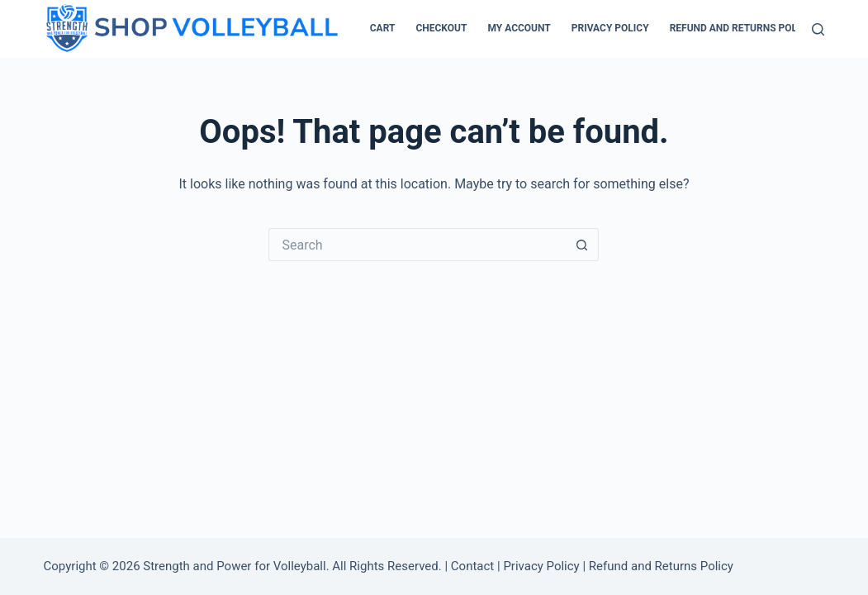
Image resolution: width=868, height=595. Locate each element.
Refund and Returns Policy (741, 28)
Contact (472, 566)
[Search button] (582, 245)
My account (519, 28)
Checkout (441, 28)
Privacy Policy (610, 28)
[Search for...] (417, 245)
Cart (383, 28)
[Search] (818, 29)
